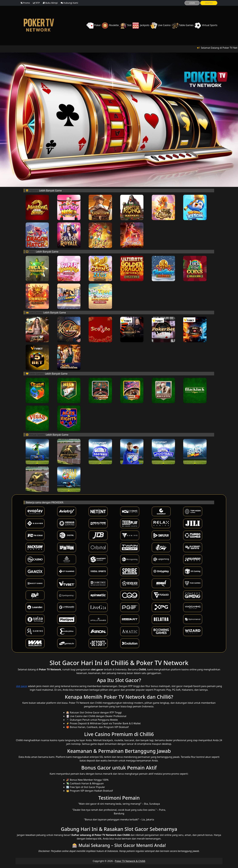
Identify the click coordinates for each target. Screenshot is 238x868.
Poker (94, 25)
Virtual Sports (206, 25)
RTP (36, 3)
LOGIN (192, 3)
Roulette (110, 25)
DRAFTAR (209, 3)
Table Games (183, 25)
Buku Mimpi (50, 3)
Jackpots (141, 25)
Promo (25, 3)
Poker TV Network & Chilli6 (130, 861)
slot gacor (22, 686)
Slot (126, 25)
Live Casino (161, 25)
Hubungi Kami (69, 3)
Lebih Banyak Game (50, 191)
